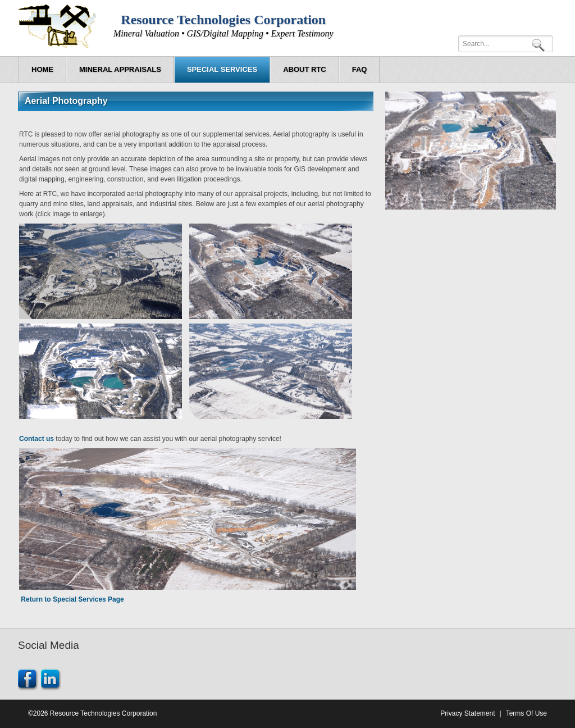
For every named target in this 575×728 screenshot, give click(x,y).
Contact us (36, 439)
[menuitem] (120, 70)
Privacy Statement (467, 713)
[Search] (506, 44)
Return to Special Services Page (72, 599)
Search (540, 44)
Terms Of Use (526, 713)
